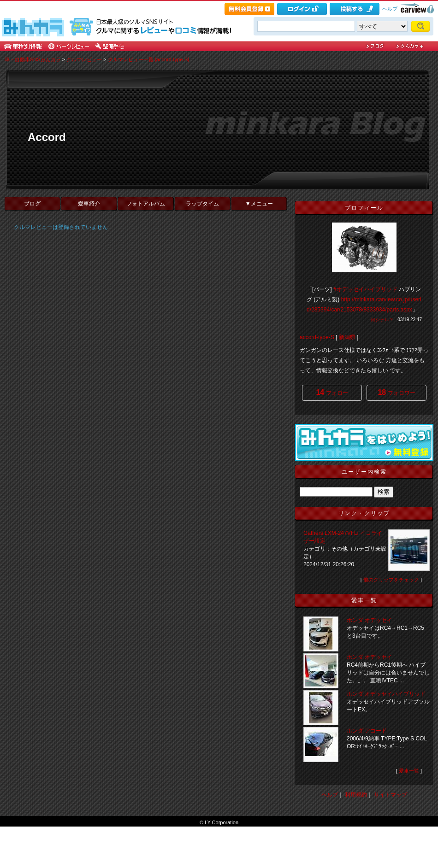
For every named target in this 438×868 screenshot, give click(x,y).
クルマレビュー (84, 59)
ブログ (32, 204)
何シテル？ (382, 320)
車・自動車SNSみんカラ (33, 59)
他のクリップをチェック (391, 580)
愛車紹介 (89, 204)
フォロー (332, 392)
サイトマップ (391, 795)
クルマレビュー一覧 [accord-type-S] (149, 59)
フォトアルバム (146, 204)
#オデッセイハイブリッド (365, 289)
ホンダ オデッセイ (370, 620)
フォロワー (396, 392)
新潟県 (347, 337)
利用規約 (356, 795)
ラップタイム (202, 204)
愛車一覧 (409, 771)
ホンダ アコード (367, 731)
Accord (47, 137)
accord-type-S (317, 337)
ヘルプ (390, 9)
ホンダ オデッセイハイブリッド (386, 694)
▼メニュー (259, 204)
